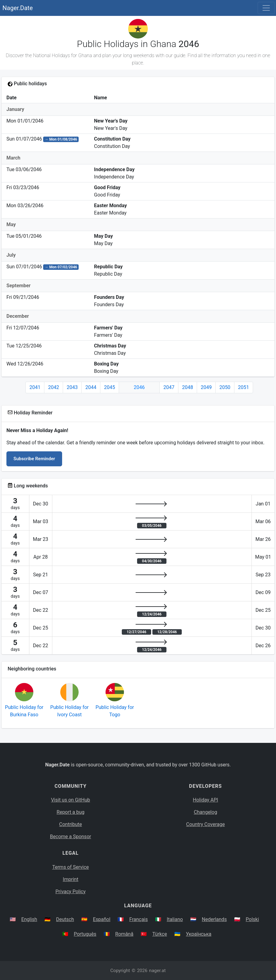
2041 (35, 387)
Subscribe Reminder (34, 459)
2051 (244, 387)
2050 (225, 387)
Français (139, 919)
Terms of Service (71, 867)
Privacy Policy (71, 892)
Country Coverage (205, 824)
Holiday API (205, 800)
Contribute (70, 824)
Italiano (175, 919)
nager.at (157, 971)
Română (124, 934)
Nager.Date (18, 8)
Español (102, 919)
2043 (72, 387)
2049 (206, 387)
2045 (110, 387)
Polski (252, 919)
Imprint (71, 879)
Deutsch (65, 919)
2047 (169, 387)
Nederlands (214, 919)
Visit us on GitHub (71, 800)
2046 (139, 387)
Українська (199, 934)
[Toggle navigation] (266, 8)
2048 (188, 387)
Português (85, 934)
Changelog (205, 812)
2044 (91, 387)
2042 (54, 387)
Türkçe (160, 934)
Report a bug (71, 812)
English (29, 919)
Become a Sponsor (70, 837)
